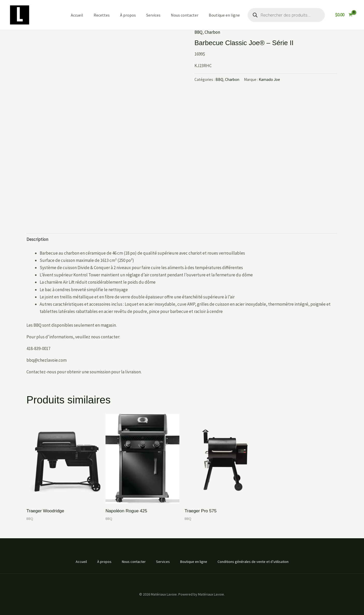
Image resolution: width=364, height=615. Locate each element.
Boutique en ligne (224, 15)
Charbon (212, 32)
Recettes (102, 15)
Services (153, 15)
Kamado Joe (269, 79)
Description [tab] (37, 239)
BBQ (198, 32)
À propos (128, 15)
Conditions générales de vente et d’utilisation (253, 562)
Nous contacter (185, 15)
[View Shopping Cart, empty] (344, 15)
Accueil (77, 15)
